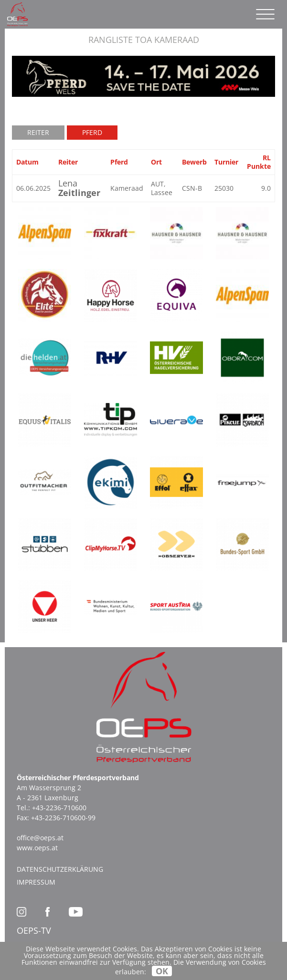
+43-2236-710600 (59, 808)
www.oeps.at (37, 848)
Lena (79, 188)
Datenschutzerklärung (60, 869)
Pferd (92, 132)
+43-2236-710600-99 (63, 818)
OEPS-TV (34, 930)
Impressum (36, 882)
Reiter (38, 132)
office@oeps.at (40, 838)
